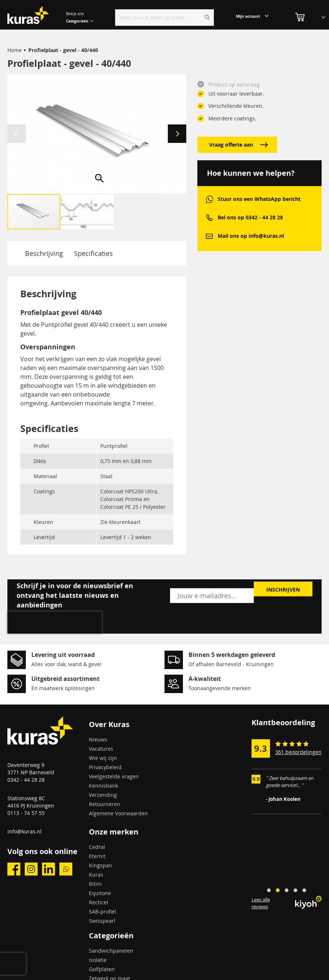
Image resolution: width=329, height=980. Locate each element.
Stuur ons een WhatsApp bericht (259, 199)
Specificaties (93, 253)
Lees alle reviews (261, 903)
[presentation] (55, 623)
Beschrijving (44, 253)
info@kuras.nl (25, 831)
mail (209, 236)
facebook (14, 869)
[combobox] (164, 18)
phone (209, 218)
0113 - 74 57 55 (26, 813)
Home (15, 50)
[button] (177, 134)
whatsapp (209, 199)
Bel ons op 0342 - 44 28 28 (250, 217)
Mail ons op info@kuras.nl (251, 236)
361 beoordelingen (298, 752)
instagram (31, 869)
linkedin (49, 869)
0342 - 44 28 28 (26, 780)
